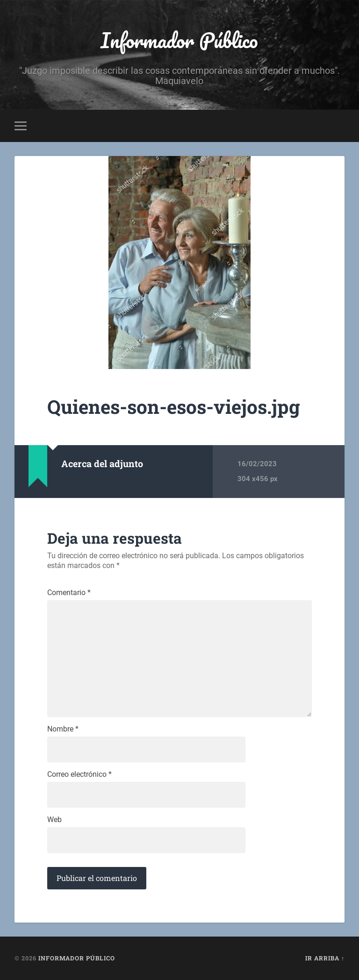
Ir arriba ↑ (325, 958)
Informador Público (179, 40)
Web (54, 820)
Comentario (69, 593)
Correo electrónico (79, 774)
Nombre (63, 729)
